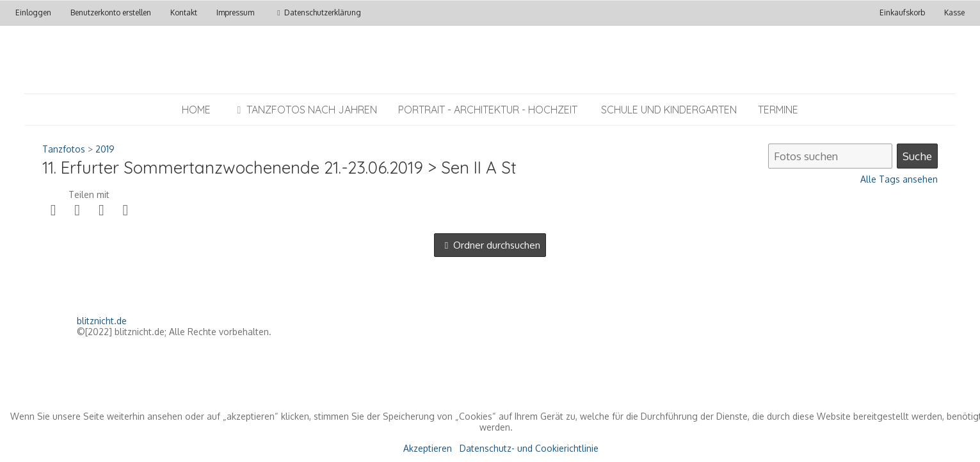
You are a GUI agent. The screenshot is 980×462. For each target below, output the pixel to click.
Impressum (235, 12)
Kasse (954, 12)
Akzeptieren (428, 448)
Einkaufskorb (903, 12)
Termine (778, 110)
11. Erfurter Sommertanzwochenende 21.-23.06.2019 (233, 168)
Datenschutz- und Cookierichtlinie (529, 448)
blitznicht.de (102, 321)
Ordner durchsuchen (497, 245)
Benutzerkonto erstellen (111, 12)
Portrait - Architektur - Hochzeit (488, 110)
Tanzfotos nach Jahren (304, 110)
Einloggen (33, 12)
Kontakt (184, 12)
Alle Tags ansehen (899, 179)
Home (196, 110)
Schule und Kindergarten (669, 110)
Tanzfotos (64, 149)
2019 (105, 149)
